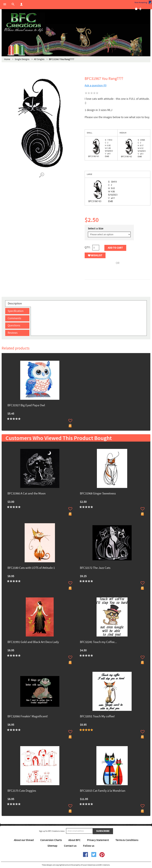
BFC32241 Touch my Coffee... (98, 642)
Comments (14, 318)
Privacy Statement (98, 840)
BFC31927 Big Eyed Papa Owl (26, 406)
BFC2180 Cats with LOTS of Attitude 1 (31, 568)
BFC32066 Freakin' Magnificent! (28, 717)
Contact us (70, 846)
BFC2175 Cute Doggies (22, 791)
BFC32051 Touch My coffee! (97, 717)
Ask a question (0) (96, 85)
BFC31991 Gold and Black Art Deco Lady (33, 642)
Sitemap (52, 846)
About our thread (24, 840)
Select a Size (96, 229)
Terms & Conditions (127, 840)
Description (15, 304)
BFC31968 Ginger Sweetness (98, 494)
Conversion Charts (51, 840)
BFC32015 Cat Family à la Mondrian (103, 791)
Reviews (13, 333)
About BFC (74, 840)
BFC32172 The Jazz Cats (95, 568)
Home (7, 59)
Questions (14, 325)
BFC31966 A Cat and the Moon (27, 494)
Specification (16, 311)
